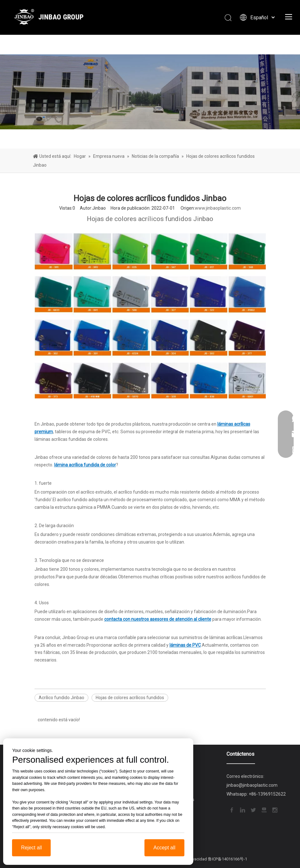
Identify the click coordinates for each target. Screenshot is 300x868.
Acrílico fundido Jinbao (61, 698)
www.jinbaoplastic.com (218, 208)
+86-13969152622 (267, 794)
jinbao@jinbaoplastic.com (252, 785)
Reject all (31, 848)
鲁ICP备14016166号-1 (227, 859)
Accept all (164, 848)
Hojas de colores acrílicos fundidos (130, 698)
